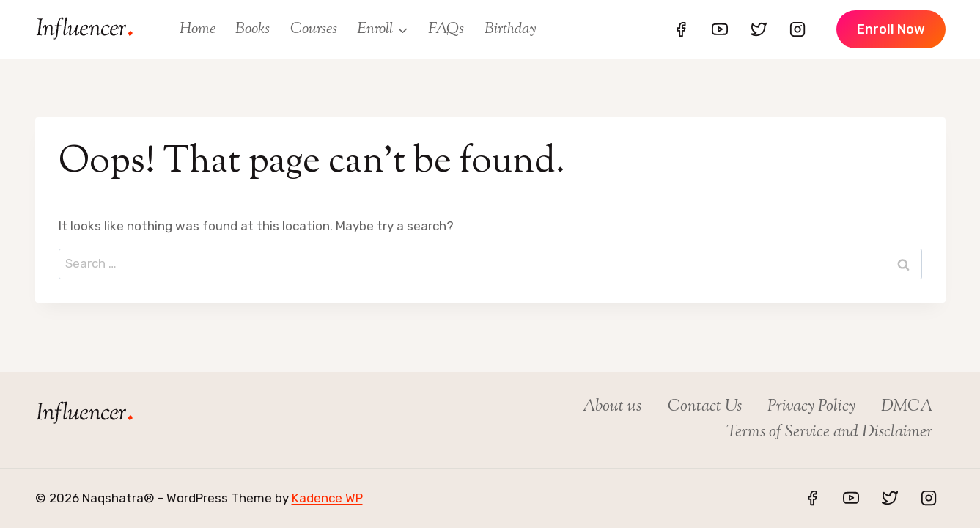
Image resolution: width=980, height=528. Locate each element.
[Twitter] (759, 29)
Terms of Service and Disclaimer (829, 433)
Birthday (511, 29)
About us (612, 407)
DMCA (907, 407)
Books (253, 29)
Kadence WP (327, 498)
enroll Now (891, 29)
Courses (314, 29)
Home (198, 29)
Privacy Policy (811, 407)
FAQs (446, 29)
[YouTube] (720, 29)
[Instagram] (797, 29)
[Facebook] (681, 29)
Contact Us (705, 407)
